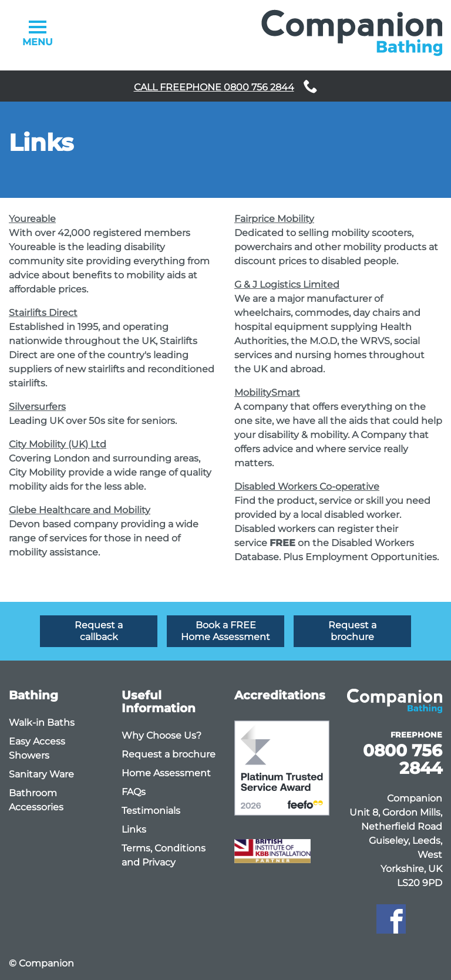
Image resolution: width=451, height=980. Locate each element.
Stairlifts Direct (43, 313)
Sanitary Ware (41, 774)
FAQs (134, 792)
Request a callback (99, 631)
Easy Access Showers (37, 748)
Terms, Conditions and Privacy (164, 855)
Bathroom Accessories (36, 800)
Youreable (32, 219)
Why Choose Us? (161, 735)
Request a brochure (352, 631)
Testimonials (151, 811)
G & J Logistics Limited (287, 284)
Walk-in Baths (42, 723)
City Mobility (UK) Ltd (58, 444)
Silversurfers (37, 407)
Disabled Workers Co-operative (307, 486)
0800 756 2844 (403, 760)
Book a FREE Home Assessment (225, 631)
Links (134, 829)
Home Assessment (166, 773)
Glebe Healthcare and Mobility (80, 510)
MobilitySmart (267, 393)
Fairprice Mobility (274, 219)
